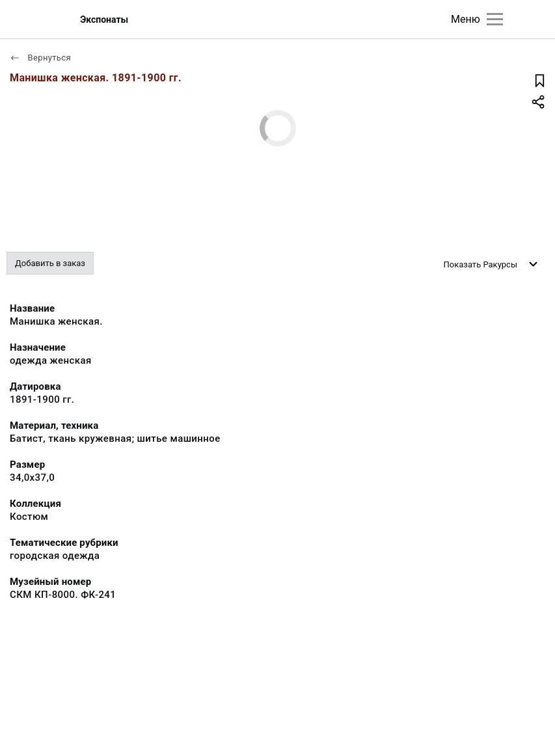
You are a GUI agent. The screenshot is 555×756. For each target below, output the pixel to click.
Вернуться (40, 58)
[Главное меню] (495, 19)
